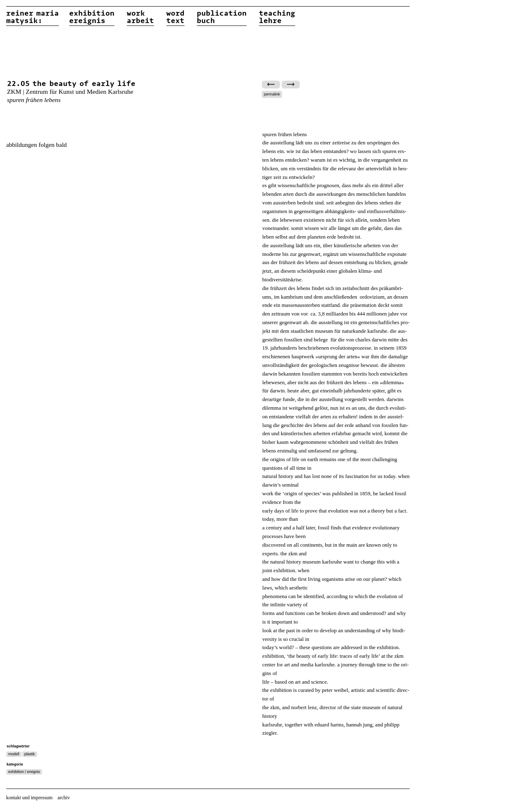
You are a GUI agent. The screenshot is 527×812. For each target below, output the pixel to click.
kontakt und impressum (29, 798)
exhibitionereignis (92, 17)
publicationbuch (222, 17)
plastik (30, 754)
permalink (272, 94)
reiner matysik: (33, 17)
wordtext (175, 17)
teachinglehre (277, 17)
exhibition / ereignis (24, 772)
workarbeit (140, 17)
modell (14, 754)
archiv (64, 798)
